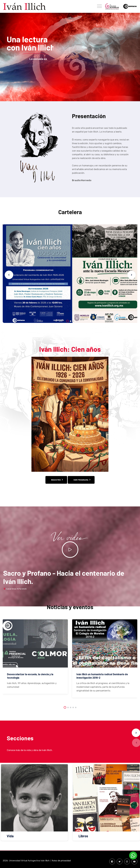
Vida (10, 836)
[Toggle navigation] (99, 6)
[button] (132, 275)
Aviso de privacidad (61, 861)
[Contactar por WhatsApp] (133, 855)
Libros (83, 836)
